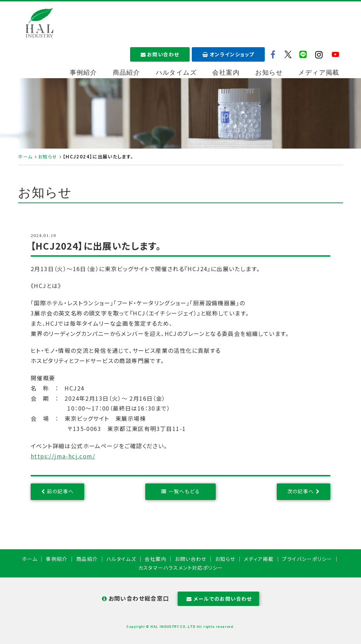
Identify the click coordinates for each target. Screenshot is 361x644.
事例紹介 (84, 73)
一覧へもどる (184, 491)
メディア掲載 (319, 73)
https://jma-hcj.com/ (63, 456)
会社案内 (226, 73)
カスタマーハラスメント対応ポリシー (181, 568)
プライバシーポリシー (307, 559)
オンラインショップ (228, 54)
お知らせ (269, 73)
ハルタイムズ (176, 73)
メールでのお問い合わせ (218, 599)
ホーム (25, 157)
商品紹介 (127, 73)
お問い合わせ (160, 54)
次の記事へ (301, 491)
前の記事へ (60, 491)
